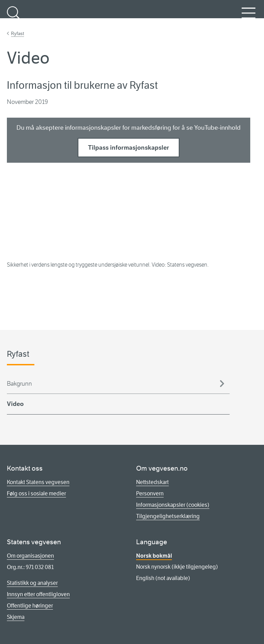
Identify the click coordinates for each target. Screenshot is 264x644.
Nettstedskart (152, 482)
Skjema (16, 617)
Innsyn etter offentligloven (38, 594)
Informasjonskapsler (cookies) (173, 505)
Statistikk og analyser (32, 583)
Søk (14, 17)
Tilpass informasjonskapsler (129, 148)
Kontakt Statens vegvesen (38, 482)
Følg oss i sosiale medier (36, 493)
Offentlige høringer (30, 606)
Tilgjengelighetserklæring (168, 516)
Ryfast (18, 33)
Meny (249, 17)
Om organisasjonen (30, 556)
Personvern (150, 493)
